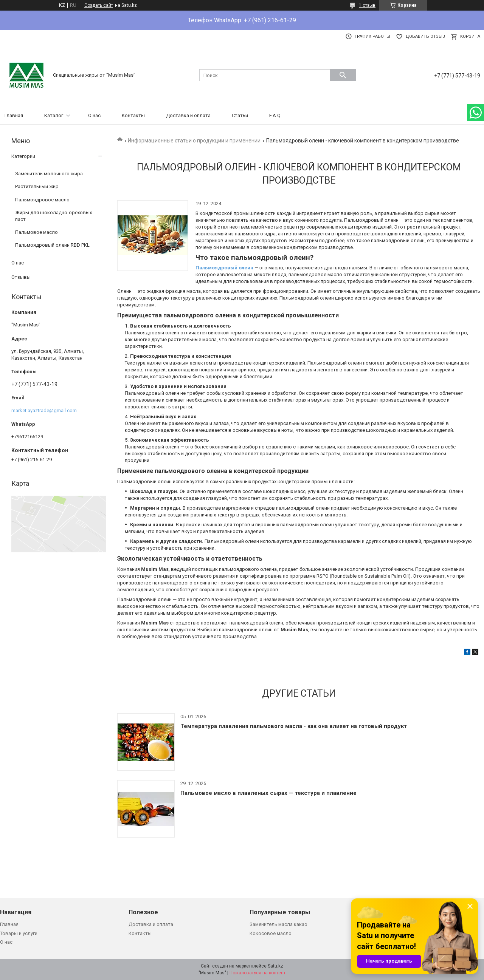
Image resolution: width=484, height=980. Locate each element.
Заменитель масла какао (278, 924)
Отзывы (21, 277)
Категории (23, 156)
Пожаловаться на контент (258, 973)
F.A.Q (275, 115)
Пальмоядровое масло (42, 200)
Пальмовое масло (36, 232)
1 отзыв (367, 5)
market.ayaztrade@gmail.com (44, 410)
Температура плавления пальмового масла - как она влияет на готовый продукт (294, 726)
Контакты (133, 115)
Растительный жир (37, 186)
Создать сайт (99, 5)
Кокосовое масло (271, 933)
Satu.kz (275, 966)
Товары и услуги (19, 933)
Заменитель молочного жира (49, 174)
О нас (94, 115)
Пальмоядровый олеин (224, 268)
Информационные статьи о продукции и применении (194, 141)
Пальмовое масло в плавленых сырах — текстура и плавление (268, 793)
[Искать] (343, 75)
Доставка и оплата (188, 115)
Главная (14, 115)
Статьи (240, 115)
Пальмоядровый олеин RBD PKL (52, 245)
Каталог (54, 115)
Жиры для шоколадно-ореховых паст (54, 216)
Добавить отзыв (425, 36)
